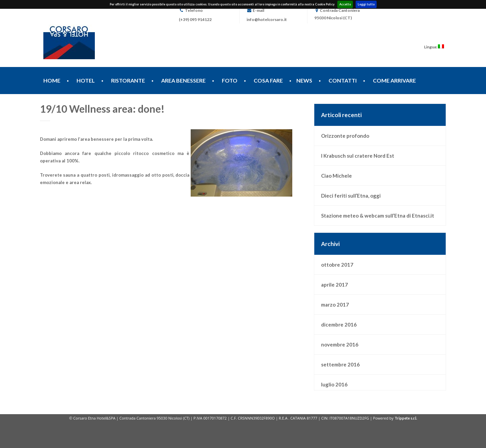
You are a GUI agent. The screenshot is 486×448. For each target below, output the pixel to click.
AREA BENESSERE (183, 80)
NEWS (304, 80)
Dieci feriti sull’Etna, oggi (351, 196)
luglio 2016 (334, 384)
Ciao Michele (336, 176)
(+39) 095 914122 (195, 19)
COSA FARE (268, 80)
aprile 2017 (334, 285)
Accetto (345, 4)
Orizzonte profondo (345, 136)
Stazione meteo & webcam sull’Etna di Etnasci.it (378, 216)
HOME (52, 80)
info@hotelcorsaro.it (267, 19)
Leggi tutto (366, 4)
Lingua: (434, 47)
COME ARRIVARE (394, 80)
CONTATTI (343, 80)
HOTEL (86, 80)
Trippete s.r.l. (406, 418)
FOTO (230, 80)
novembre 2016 (340, 344)
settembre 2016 (340, 364)
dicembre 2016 (339, 324)
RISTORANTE (128, 80)
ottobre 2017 (337, 265)
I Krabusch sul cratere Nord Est (358, 156)
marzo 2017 (335, 305)
